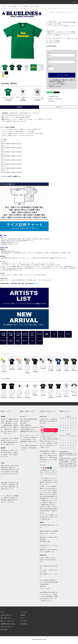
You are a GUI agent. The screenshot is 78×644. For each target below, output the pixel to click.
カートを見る (24, 621)
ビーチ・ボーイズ (72, 26)
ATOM (6, 630)
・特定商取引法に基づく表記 (54, 87)
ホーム (3, 6)
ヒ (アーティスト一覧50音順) (63, 26)
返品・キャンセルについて (8, 621)
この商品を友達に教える (53, 97)
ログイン (23, 618)
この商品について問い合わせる (54, 99)
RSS (2, 630)
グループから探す (23, 6)
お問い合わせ (24, 624)
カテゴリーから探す (11, 6)
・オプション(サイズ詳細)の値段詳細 (56, 83)
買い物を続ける (51, 101)
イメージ (59, 107)
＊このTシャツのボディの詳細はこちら (11, 176)
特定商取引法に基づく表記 (8, 624)
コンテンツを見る (33, 6)
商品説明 (19, 107)
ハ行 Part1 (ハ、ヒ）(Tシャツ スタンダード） (56, 25)
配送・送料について (6, 618)
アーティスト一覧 (53, 26)
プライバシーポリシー (6, 627)
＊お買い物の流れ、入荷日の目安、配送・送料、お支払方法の (19, 283)
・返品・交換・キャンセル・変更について (57, 85)
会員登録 (23, 615)
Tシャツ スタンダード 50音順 (55, 23)
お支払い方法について (6, 615)
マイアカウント (24, 612)
